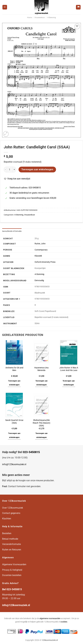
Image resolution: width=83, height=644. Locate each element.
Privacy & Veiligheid (12, 570)
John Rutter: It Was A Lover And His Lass (69, 369)
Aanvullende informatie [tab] (12, 231)
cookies (64, 622)
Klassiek (38, 256)
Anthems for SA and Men (14, 369)
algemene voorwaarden (50, 618)
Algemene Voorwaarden (14, 564)
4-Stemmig (52, 18)
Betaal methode (10, 539)
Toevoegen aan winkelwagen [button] (14, 383)
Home (30, 18)
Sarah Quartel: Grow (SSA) (14, 422)
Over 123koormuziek (13, 508)
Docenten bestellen (12, 575)
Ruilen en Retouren (12, 550)
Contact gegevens (11, 513)
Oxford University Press (45, 262)
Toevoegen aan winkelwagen (37, 170)
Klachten (7, 519)
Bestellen (7, 533)
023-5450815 (31, 452)
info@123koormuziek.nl (14, 464)
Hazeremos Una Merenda (41, 369)
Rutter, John (40, 244)
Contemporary (41, 250)
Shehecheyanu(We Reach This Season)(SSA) (41, 423)
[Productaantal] (10, 170)
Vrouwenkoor (40, 18)
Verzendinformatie (11, 544)
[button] (17, 179)
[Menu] (5, 7)
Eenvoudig (39, 280)
